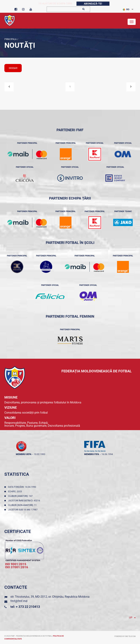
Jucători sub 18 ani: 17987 (23, 510)
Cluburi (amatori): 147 (21, 496)
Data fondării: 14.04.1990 (23, 487)
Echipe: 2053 (15, 492)
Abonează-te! (93, 4)
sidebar (13, 68)
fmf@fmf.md (19, 601)
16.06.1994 (107, 454)
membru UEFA (24, 454)
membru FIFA (92, 454)
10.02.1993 (40, 454)
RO (126, 9)
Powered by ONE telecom (125, 636)
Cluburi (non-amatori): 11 (23, 505)
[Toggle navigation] (132, 22)
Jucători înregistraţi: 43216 (25, 501)
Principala (10, 39)
